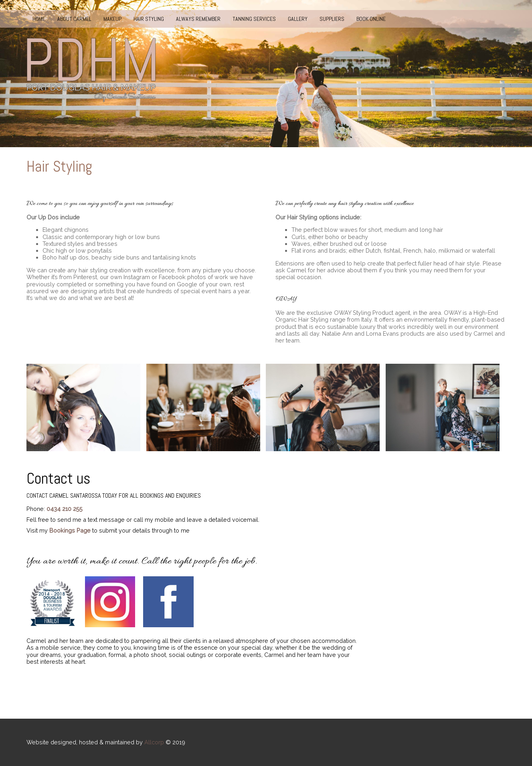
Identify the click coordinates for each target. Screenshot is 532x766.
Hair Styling (149, 19)
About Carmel (74, 19)
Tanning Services (254, 19)
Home (39, 19)
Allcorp (154, 742)
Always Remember (198, 19)
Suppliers (332, 19)
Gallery (298, 19)
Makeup (112, 19)
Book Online (371, 19)
